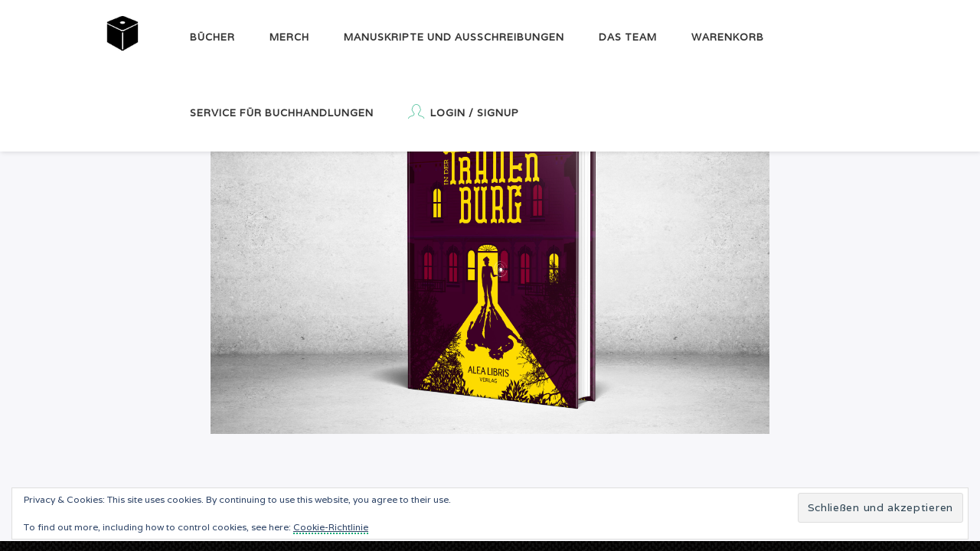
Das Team (628, 37)
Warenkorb (728, 37)
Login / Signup (464, 112)
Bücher (212, 37)
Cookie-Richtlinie (331, 527)
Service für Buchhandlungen (282, 113)
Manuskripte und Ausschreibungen (454, 37)
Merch (289, 37)
